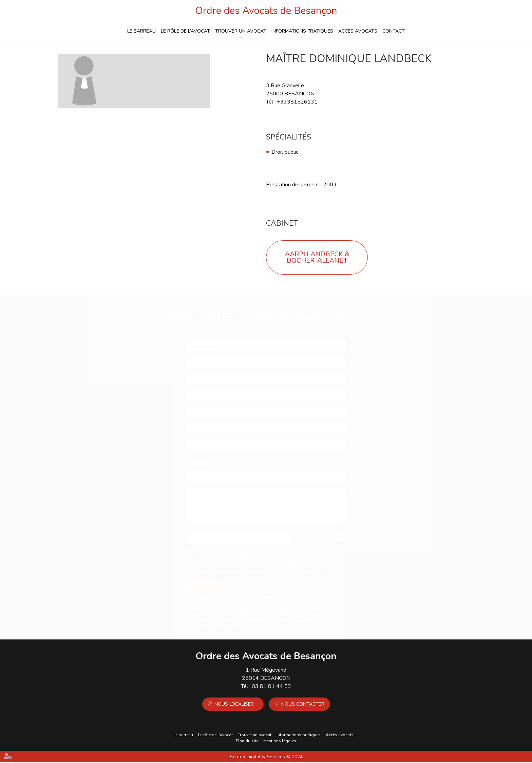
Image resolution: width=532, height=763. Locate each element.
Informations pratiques (302, 31)
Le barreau (141, 31)
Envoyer (210, 581)
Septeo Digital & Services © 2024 (266, 757)
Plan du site (247, 742)
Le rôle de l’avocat (185, 31)
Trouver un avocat (241, 31)
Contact (394, 31)
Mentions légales (280, 742)
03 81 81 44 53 (271, 687)
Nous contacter (303, 705)
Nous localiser (234, 705)
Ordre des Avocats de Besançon (266, 11)
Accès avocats (358, 31)
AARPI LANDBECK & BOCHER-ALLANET (317, 258)
